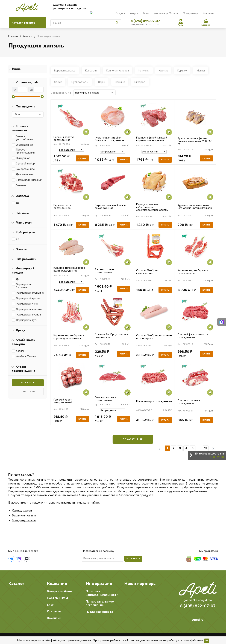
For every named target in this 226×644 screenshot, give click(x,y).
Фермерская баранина (24, 286)
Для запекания (25, 174)
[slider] (13, 97)
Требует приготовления (25, 151)
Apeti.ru (198, 620)
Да (18, 203)
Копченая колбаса (118, 70)
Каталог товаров (24, 23)
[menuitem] (28, 69)
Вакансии (54, 618)
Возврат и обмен (59, 591)
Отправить (133, 559)
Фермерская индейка (29, 309)
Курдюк (182, 70)
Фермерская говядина (30, 293)
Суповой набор (25, 163)
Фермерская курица (28, 315)
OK (207, 641)
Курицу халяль (22, 510)
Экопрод (140, 82)
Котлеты (144, 70)
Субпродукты (80, 82)
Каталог (16, 583)
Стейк (58, 82)
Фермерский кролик (28, 298)
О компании (190, 13)
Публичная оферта (99, 612)
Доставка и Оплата (166, 13)
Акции (134, 13)
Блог (146, 13)
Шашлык (120, 82)
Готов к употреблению (25, 138)
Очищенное (23, 158)
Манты (201, 70)
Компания (57, 583)
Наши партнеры (140, 583)
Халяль (20, 351)
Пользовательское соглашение (100, 603)
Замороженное (25, 169)
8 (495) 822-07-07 (145, 21)
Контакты (208, 13)
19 (206, 448)
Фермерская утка (27, 304)
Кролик (163, 70)
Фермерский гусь (27, 320)
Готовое (21, 185)
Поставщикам (57, 598)
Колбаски (91, 70)
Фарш (102, 82)
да (17, 239)
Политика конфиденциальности (102, 593)
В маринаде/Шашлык (29, 180)
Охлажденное (25, 145)
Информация (99, 583)
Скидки (120, 13)
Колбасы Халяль (26, 356)
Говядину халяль (24, 520)
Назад (16, 69)
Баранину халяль (24, 515)
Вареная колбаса (65, 70)
